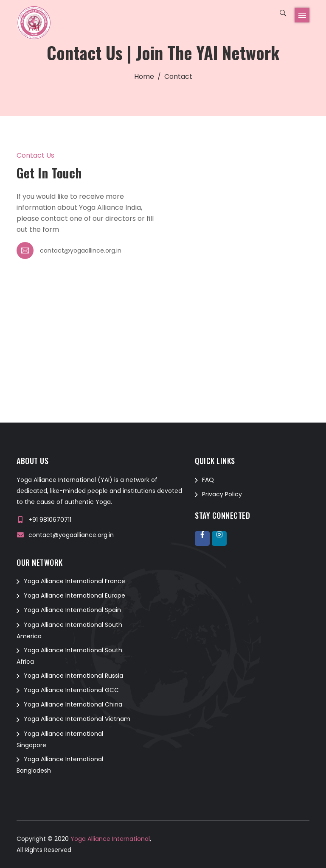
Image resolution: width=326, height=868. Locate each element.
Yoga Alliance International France (74, 581)
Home (144, 77)
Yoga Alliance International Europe (74, 595)
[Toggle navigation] (302, 15)
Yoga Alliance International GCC (71, 690)
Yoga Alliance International (109, 839)
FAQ (208, 480)
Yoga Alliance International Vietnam (77, 719)
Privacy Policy (222, 494)
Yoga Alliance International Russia (73, 676)
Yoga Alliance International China (73, 704)
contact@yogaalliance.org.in (71, 535)
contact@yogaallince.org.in (81, 250)
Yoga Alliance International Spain (72, 610)
